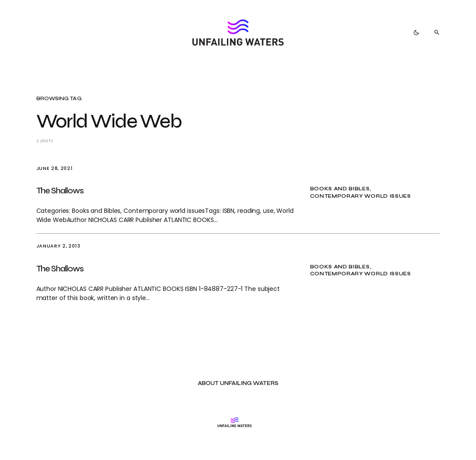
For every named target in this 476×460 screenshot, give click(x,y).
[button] (416, 33)
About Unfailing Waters (238, 383)
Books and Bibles (340, 189)
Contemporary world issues (361, 196)
